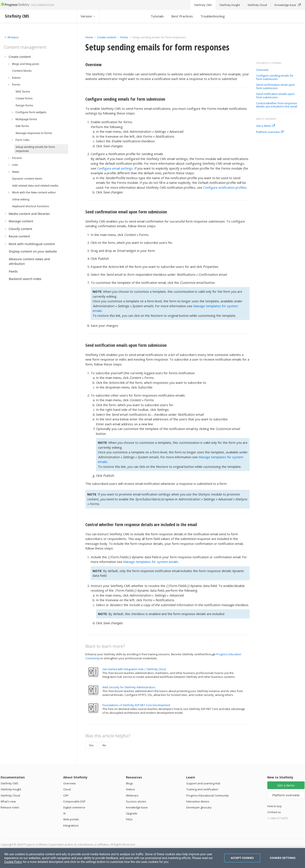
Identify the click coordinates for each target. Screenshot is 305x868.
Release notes (10, 807)
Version (88, 16)
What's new (8, 801)
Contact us (274, 812)
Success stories (136, 801)
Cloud (67, 789)
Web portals (71, 819)
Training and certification (202, 789)
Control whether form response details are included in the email (277, 105)
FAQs (129, 819)
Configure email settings (115, 168)
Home (89, 37)
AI (64, 813)
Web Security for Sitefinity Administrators (129, 687)
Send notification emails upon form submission (275, 96)
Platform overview (270, 132)
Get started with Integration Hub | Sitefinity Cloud (134, 669)
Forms (124, 37)
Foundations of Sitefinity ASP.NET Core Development (136, 705)
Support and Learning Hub (203, 783)
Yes (91, 745)
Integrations (71, 825)
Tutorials (157, 16)
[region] (152, 858)
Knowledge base (137, 807)
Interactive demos (198, 801)
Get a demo (266, 126)
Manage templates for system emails (151, 562)
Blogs (130, 783)
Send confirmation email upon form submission (276, 86)
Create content (107, 37)
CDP (66, 795)
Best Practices (182, 16)
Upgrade (132, 813)
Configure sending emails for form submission (275, 77)
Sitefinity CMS (9, 783)
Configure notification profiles (225, 187)
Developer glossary (199, 807)
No (104, 745)
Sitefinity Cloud (10, 795)
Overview (262, 70)
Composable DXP (74, 801)
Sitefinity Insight (11, 789)
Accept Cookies (242, 858)
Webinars (132, 795)
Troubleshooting (213, 16)
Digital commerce (74, 807)
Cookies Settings (283, 858)
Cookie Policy (13, 862)
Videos (130, 789)
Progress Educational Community (208, 795)
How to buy (275, 806)
